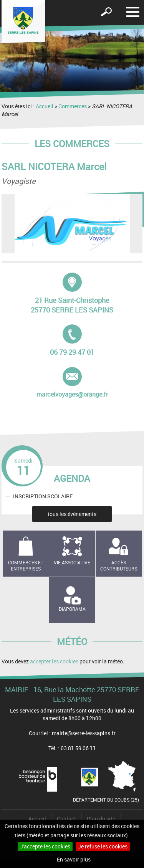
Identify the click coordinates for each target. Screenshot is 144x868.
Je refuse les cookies (103, 846)
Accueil (45, 106)
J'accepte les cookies (45, 846)
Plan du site (101, 819)
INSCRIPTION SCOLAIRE (43, 496)
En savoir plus (74, 859)
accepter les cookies (54, 661)
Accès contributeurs (119, 566)
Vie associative (72, 562)
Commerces (73, 106)
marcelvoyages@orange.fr (72, 383)
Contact (66, 819)
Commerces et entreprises (26, 566)
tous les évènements (72, 514)
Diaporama (72, 609)
